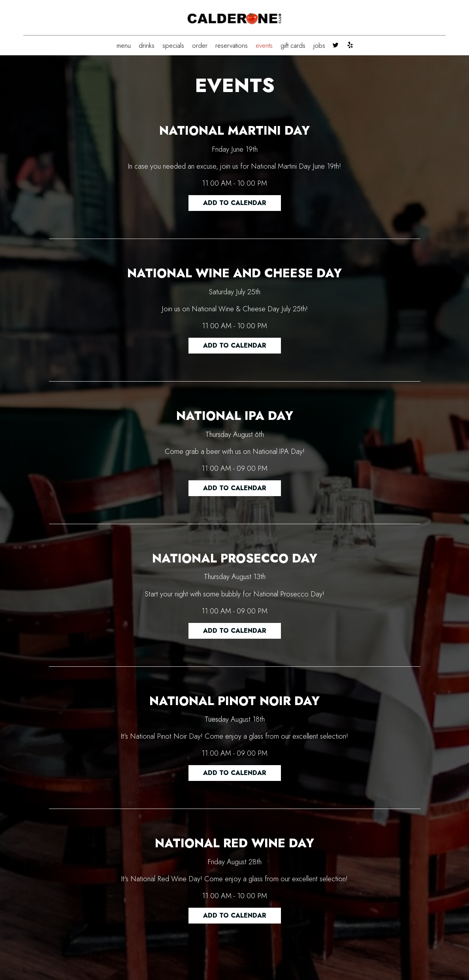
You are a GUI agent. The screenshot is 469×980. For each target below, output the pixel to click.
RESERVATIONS (232, 45)
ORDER (200, 45)
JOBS (319, 45)
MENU (124, 45)
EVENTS (264, 45)
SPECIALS (173, 45)
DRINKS (147, 45)
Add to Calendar (235, 203)
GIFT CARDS (293, 45)
